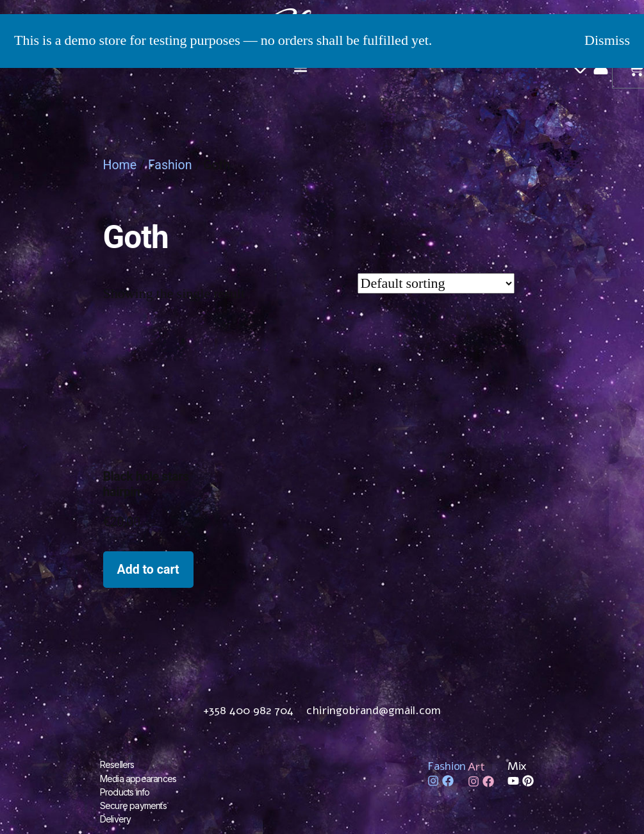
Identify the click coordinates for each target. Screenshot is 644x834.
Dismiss (607, 40)
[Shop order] (436, 283)
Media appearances (138, 778)
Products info (125, 791)
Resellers (117, 764)
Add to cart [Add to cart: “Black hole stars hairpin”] (148, 570)
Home (120, 165)
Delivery (116, 818)
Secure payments (133, 805)
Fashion (170, 165)
